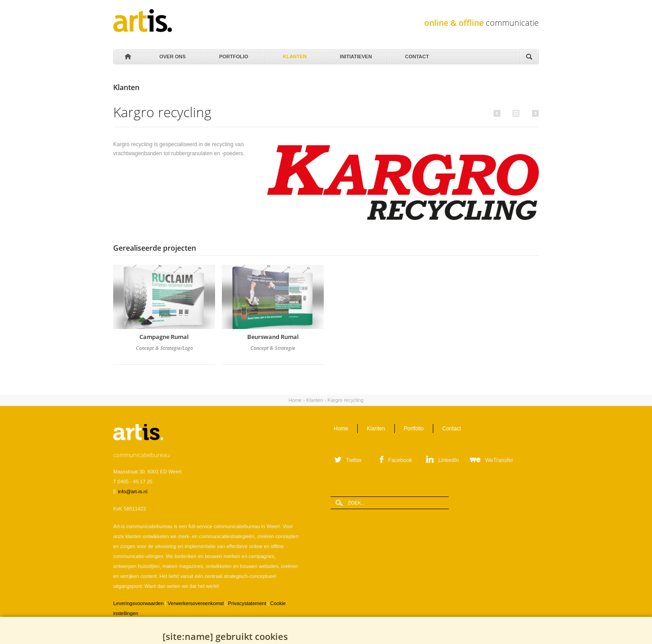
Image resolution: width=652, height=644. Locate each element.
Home (127, 57)
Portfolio (233, 54)
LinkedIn (448, 460)
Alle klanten (515, 113)
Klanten (294, 54)
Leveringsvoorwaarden (138, 603)
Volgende (534, 113)
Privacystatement (247, 603)
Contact (416, 54)
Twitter (354, 460)
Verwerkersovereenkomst (196, 603)
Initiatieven (355, 54)
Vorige (498, 113)
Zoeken (529, 57)
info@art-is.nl (132, 491)
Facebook (400, 460)
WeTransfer (499, 460)
